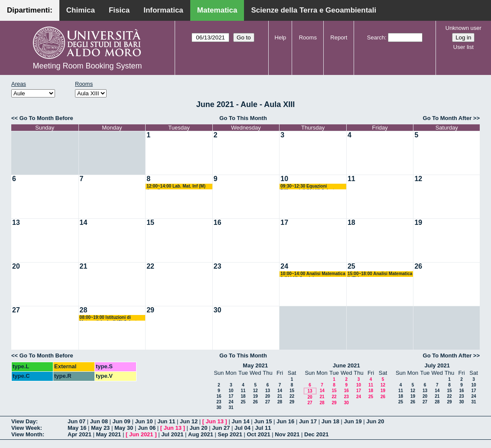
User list (463, 47)
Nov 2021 (287, 434)
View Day (24, 421)
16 (218, 222)
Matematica (217, 10)
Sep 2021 (230, 434)
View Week (26, 428)
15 (150, 222)
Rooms (308, 37)
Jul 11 (263, 428)
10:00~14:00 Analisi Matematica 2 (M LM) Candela (313, 274)
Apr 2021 (80, 434)
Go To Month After (447, 118)
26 (418, 266)
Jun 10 (144, 421)
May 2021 (255, 365)
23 (218, 266)
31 (231, 407)
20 (16, 266)
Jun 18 (330, 421)
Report (339, 37)
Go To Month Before (46, 118)
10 (284, 179)
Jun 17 (308, 421)
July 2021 (437, 365)
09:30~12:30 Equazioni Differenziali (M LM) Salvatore (311, 187)
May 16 (77, 428)
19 (418, 222)
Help (281, 37)
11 (351, 179)
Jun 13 (215, 421)
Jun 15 (263, 421)
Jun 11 (166, 421)
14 (84, 222)
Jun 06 (147, 428)
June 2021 (346, 365)
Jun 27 (221, 428)
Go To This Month (243, 118)
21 (84, 266)
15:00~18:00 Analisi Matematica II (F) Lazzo (380, 274)
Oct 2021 (258, 434)
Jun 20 (375, 421)
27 (16, 310)
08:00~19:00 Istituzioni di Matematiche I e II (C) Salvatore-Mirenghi (112, 318)
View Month (27, 434)
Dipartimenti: (30, 10)
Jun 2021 (141, 434)
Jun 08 (99, 421)
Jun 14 (240, 421)
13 (16, 222)
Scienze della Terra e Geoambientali (314, 10)
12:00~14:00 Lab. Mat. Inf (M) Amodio (176, 187)
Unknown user (463, 28)
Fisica (119, 10)
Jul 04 (242, 428)
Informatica (163, 10)
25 (351, 266)
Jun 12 (189, 421)
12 (418, 179)
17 (284, 222)
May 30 (124, 428)
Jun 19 (353, 421)
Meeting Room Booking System (87, 66)
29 (150, 310)
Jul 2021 (172, 434)
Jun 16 (285, 421)
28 (84, 310)
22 (150, 266)
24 (284, 266)
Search (376, 37)
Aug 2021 (201, 434)
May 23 (100, 428)
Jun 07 (76, 421)
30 (218, 310)
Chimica (81, 10)
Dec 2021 (316, 434)
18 (351, 222)
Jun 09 (122, 421)
